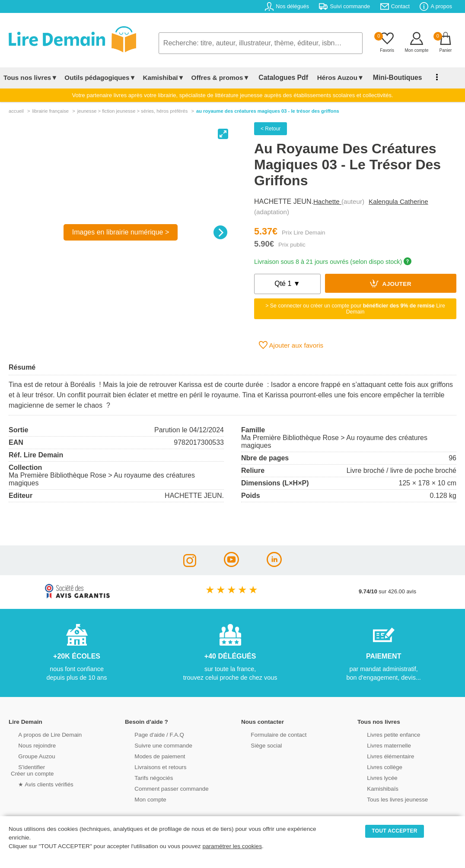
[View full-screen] (223, 134)
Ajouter (391, 283)
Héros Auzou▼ (334, 78)
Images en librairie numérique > (121, 232)
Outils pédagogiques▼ (100, 78)
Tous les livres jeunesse (389, 799)
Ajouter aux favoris (291, 345)
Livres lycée (374, 777)
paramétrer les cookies (232, 846)
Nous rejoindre (29, 745)
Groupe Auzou (29, 756)
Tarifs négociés (145, 777)
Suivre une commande (155, 745)
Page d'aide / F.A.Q (151, 734)
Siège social (258, 745)
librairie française (50, 111)
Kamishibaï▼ (164, 78)
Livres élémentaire (382, 756)
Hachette (327, 201)
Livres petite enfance (385, 734)
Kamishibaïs (375, 788)
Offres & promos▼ (221, 78)
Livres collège (376, 766)
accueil (16, 111)
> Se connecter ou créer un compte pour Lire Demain (355, 309)
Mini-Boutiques (389, 78)
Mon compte (142, 799)
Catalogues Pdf (280, 78)
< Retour (271, 129)
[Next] (220, 232)
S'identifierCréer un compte (31, 770)
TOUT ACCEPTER (395, 831)
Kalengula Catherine (398, 201)
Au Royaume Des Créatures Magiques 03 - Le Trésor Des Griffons (268, 111)
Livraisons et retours (152, 766)
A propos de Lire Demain (41, 734)
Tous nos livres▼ (30, 78)
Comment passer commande (162, 788)
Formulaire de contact (270, 734)
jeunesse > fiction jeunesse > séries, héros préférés (133, 111)
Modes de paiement (151, 756)
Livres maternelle (381, 745)
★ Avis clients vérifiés (37, 784)
